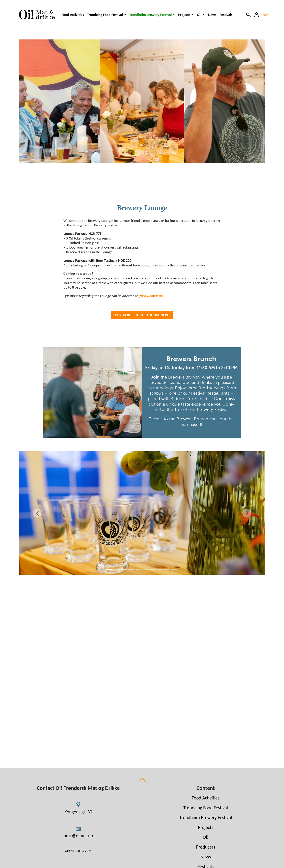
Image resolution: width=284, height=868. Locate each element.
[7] (153, 569)
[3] (124, 569)
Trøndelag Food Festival (206, 808)
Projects (206, 827)
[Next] (247, 513)
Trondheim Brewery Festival (206, 817)
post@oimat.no (78, 836)
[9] (167, 569)
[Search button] (249, 14)
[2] (117, 569)
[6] (146, 569)
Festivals (226, 15)
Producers (206, 847)
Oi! (206, 837)
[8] (160, 569)
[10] (174, 569)
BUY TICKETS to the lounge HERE (142, 315)
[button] (107, 17)
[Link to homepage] (36, 15)
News (212, 15)
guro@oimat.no (151, 296)
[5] (138, 569)
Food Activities (73, 15)
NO (265, 15)
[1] (110, 569)
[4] (131, 569)
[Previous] (37, 513)
